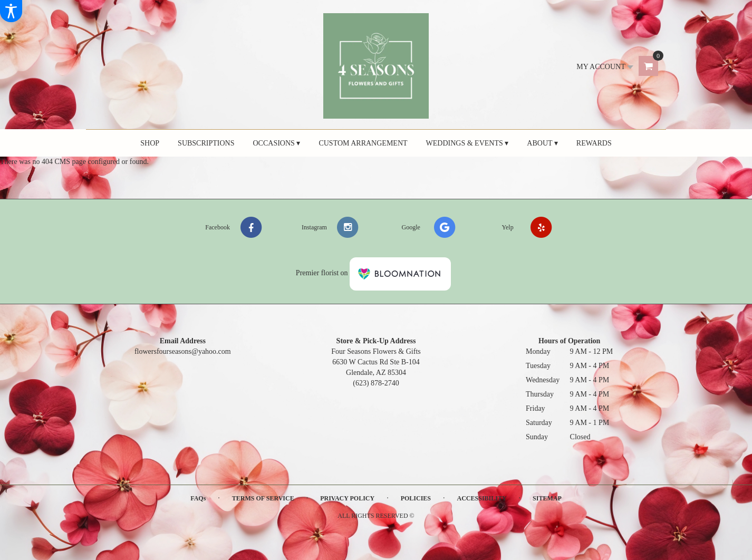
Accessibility (482, 498)
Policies (416, 498)
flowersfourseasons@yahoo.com (183, 351)
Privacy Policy (347, 498)
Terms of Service (263, 498)
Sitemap (547, 498)
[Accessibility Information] (11, 11)
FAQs (198, 498)
